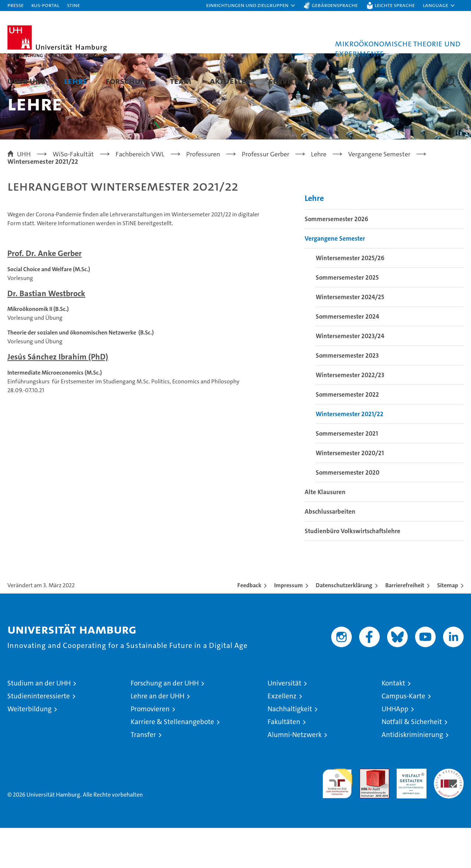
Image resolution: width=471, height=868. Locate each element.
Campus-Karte (403, 736)
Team (181, 81)
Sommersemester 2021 (347, 474)
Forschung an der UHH (165, 723)
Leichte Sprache (395, 5)
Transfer (143, 775)
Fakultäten (284, 762)
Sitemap (448, 625)
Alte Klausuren (325, 532)
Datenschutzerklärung (344, 625)
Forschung (129, 81)
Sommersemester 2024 (347, 357)
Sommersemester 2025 (347, 318)
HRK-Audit (410, 813)
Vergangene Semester (335, 279)
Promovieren (150, 749)
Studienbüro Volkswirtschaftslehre (353, 571)
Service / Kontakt (304, 81)
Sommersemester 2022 (347, 435)
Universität (284, 723)
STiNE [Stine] (73, 5)
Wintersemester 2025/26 (350, 298)
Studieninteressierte (39, 736)
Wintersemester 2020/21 (350, 493)
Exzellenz (282, 736)
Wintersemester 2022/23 (350, 415)
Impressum (288, 625)
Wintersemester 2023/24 (350, 376)
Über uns (26, 81)
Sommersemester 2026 (337, 259)
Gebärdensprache (335, 5)
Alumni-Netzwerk (295, 775)
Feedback (249, 625)
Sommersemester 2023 (347, 396)
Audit (366, 813)
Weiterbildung (29, 749)
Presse (15, 5)
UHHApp (395, 749)
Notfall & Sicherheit (412, 762)
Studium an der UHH (39, 723)
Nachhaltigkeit (290, 749)
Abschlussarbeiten (330, 552)
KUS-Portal (45, 5)
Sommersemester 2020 (348, 513)
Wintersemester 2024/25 (350, 337)
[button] (251, 6)
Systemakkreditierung (449, 813)
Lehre (76, 81)
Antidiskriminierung (412, 775)
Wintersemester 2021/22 (350, 454)
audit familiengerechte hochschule (337, 820)
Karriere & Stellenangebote (172, 762)
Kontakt (393, 723)
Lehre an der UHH (157, 736)
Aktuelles (230, 81)
